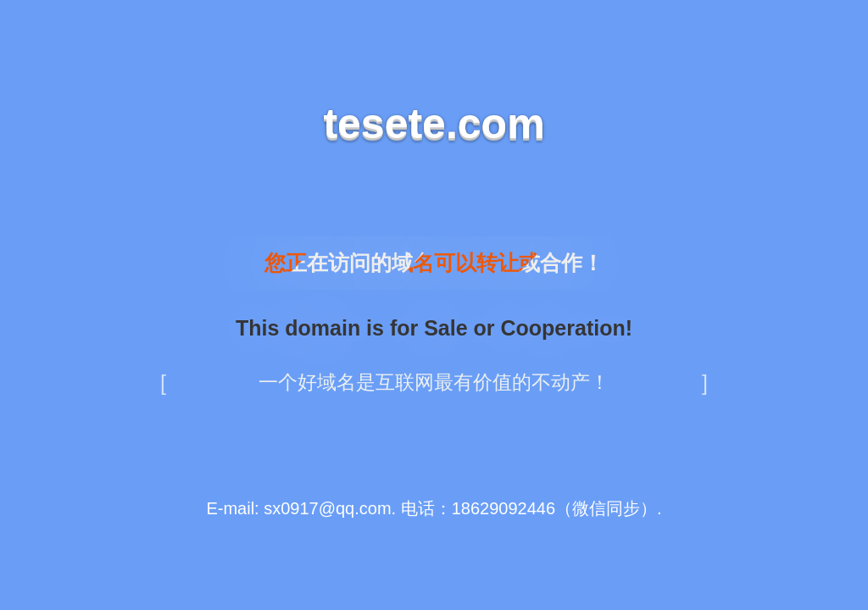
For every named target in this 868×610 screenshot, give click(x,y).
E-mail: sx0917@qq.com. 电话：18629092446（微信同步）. (434, 508)
